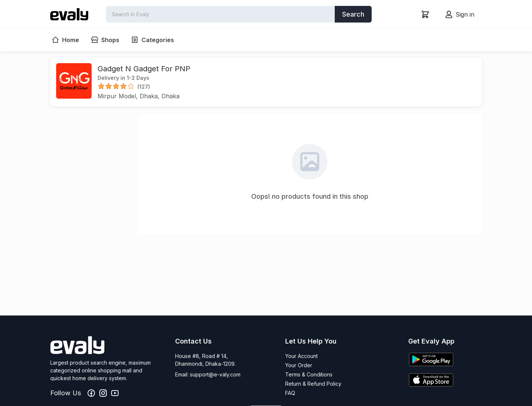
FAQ (290, 393)
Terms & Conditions (309, 374)
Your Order (299, 365)
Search (353, 14)
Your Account (301, 356)
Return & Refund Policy (313, 384)
